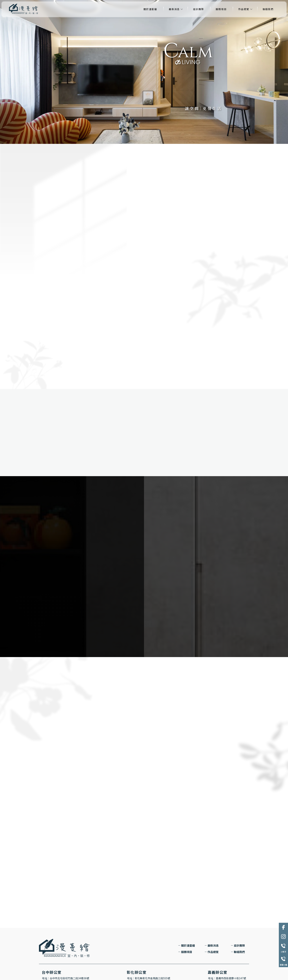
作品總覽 (244, 9)
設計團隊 (198, 9)
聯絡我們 (268, 9)
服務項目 (221, 9)
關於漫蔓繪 (150, 9)
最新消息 (174, 9)
